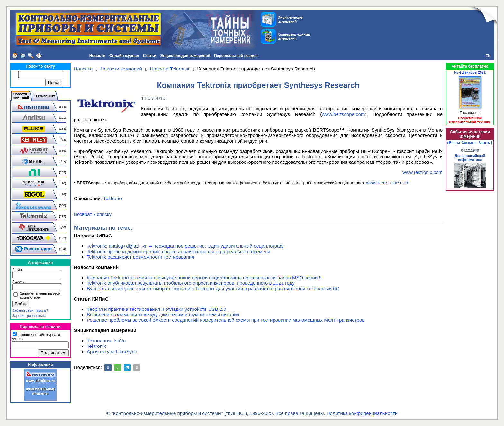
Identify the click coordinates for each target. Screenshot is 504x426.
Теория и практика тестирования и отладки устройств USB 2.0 (157, 309)
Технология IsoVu (106, 341)
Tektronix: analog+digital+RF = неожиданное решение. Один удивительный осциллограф (185, 246)
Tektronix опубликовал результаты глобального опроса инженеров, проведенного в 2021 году (191, 283)
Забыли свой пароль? (30, 310)
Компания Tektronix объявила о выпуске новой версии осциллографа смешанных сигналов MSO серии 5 (204, 278)
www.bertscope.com (343, 114)
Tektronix (113, 198)
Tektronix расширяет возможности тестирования (140, 257)
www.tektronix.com (423, 172)
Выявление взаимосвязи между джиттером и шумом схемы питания (163, 315)
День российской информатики (470, 158)
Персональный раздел (236, 56)
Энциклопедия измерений (185, 56)
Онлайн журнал (124, 56)
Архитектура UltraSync (112, 352)
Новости (97, 56)
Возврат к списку (93, 214)
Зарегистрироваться (29, 316)
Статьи (150, 56)
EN (488, 56)
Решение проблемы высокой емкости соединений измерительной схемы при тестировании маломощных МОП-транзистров (226, 320)
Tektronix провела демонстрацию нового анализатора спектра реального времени (179, 251)
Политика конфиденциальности (362, 413)
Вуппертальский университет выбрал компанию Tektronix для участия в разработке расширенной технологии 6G (213, 288)
